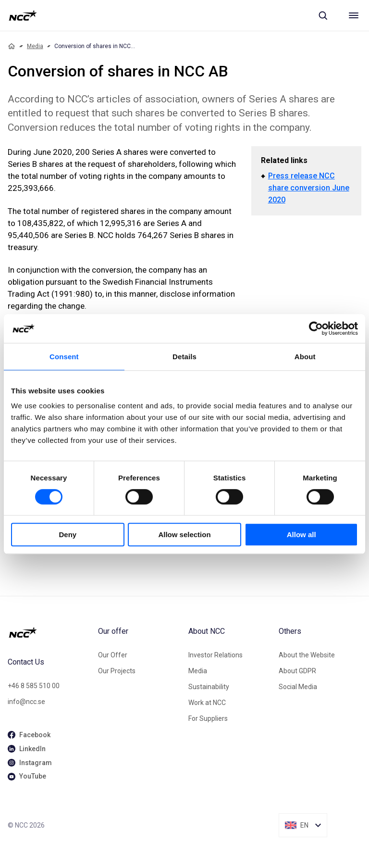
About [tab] (305, 357)
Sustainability (209, 687)
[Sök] (323, 15)
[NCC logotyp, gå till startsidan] (23, 15)
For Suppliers (208, 718)
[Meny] (354, 15)
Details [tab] (184, 357)
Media (35, 46)
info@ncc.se (26, 702)
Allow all (301, 535)
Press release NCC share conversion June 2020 (309, 188)
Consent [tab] (64, 357)
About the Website (307, 655)
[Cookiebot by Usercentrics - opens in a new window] (316, 328)
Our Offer (113, 655)
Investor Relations (215, 655)
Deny (68, 535)
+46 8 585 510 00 (34, 686)
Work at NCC (207, 703)
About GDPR (297, 671)
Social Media (298, 687)
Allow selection (184, 535)
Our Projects (117, 671)
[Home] (12, 46)
